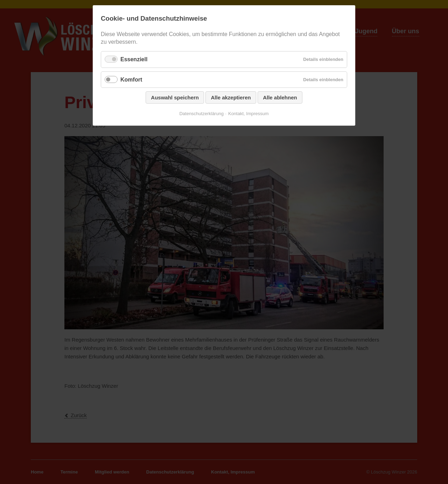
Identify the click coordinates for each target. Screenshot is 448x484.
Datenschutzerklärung (201, 114)
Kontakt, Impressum (248, 114)
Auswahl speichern (175, 97)
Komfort (131, 80)
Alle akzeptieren (231, 97)
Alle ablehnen (280, 97)
